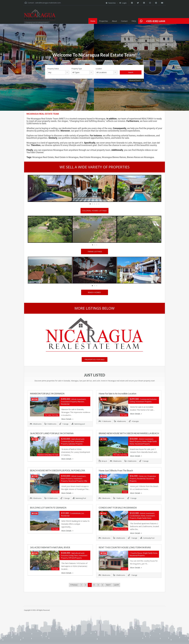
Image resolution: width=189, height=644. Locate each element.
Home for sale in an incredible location (118, 394)
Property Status (53, 69)
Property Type (77, 69)
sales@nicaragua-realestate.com (48, 3)
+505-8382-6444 (155, 21)
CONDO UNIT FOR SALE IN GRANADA (118, 508)
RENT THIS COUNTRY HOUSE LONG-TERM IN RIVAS (125, 547)
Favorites (111, 3)
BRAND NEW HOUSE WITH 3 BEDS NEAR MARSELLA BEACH (129, 433)
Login (123, 3)
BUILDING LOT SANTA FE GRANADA (48, 508)
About (114, 21)
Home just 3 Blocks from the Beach (116, 470)
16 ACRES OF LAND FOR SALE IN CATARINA (52, 433)
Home (93, 21)
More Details (67, 419)
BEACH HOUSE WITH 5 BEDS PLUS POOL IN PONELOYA (57, 470)
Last (116, 585)
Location (99, 69)
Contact (124, 21)
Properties (104, 21)
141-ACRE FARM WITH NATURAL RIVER (50, 547)
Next (108, 585)
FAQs (134, 21)
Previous (74, 585)
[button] (30, 188)
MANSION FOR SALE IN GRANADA (47, 394)
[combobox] (58, 72)
